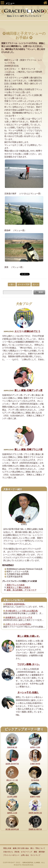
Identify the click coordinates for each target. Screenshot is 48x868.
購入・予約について (38, 848)
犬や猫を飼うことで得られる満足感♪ (22, 611)
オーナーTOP (24, 284)
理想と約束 (7, 848)
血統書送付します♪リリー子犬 (19, 618)
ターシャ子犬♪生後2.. (28, 692)
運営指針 (42, 852)
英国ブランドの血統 (16, 585)
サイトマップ (35, 855)
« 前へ (12, 284)
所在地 (17, 852)
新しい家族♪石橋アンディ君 (28, 390)
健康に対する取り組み (21, 848)
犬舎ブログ (24, 304)
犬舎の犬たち (8, 852)
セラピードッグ (26, 852)
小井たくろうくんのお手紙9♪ (18, 624)
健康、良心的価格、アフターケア (22, 590)
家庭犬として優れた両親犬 (19, 587)
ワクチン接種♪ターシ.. (29, 664)
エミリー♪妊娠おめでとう (27, 331)
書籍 (35, 852)
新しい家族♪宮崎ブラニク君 (28, 449)
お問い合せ (25, 855)
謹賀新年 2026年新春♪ (15, 604)
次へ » (35, 284)
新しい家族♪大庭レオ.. (29, 636)
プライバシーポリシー (11, 855)
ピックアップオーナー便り (24, 729)
